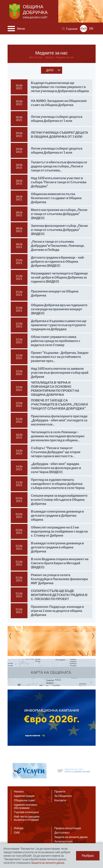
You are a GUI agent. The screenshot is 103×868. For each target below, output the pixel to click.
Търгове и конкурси (26, 812)
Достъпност (62, 833)
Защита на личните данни (71, 837)
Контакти (60, 800)
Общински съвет (25, 800)
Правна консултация (68, 828)
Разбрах (88, 856)
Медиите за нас (65, 57)
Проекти (60, 791)
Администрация (24, 796)
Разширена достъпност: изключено (84, 28)
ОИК (17, 833)
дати (50, 70)
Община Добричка (36, 12)
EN (91, 28)
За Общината (63, 796)
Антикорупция (64, 841)
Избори (19, 828)
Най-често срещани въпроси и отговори (27, 818)
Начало (50, 57)
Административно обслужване (26, 806)
